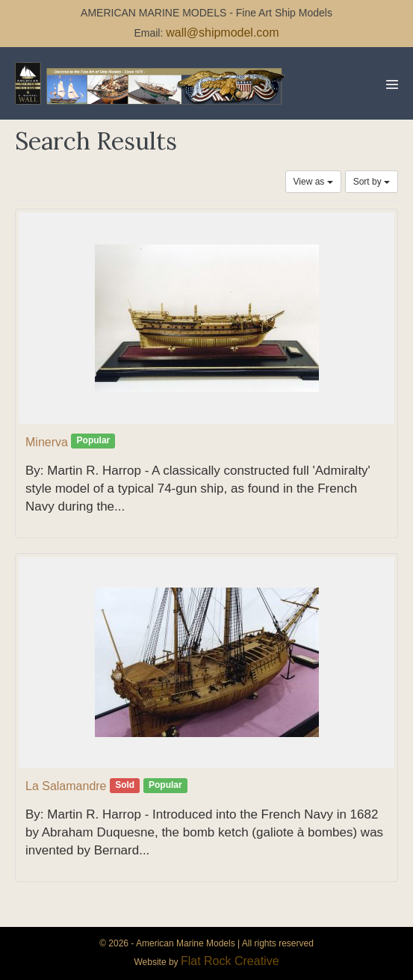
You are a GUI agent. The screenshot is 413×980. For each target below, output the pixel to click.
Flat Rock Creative (230, 961)
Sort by (372, 182)
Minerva (47, 442)
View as (313, 182)
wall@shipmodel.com (222, 33)
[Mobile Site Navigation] (392, 84)
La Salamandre (66, 786)
